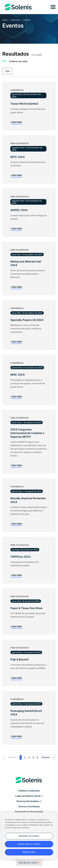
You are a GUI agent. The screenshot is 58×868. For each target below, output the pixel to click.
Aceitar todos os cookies (29, 844)
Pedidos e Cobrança (29, 791)
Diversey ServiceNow (29, 801)
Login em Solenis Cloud (29, 796)
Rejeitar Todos (29, 852)
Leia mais (16, 122)
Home (5, 20)
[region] (29, 836)
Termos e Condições (29, 806)
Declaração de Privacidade (29, 812)
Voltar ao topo (29, 863)
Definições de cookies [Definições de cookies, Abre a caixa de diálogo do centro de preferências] (29, 836)
